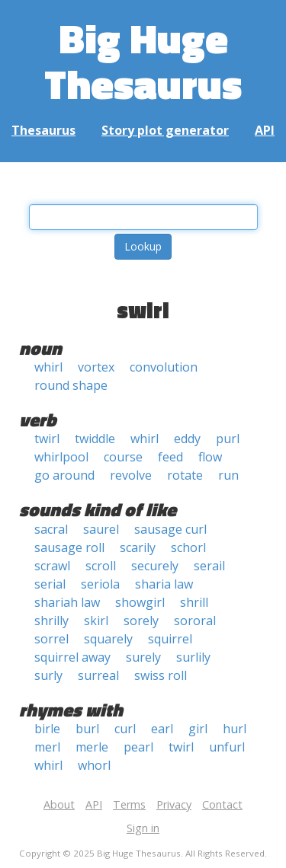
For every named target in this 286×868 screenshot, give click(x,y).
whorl (94, 765)
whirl (48, 367)
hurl (235, 729)
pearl (138, 747)
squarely (108, 639)
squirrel (170, 639)
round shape (71, 385)
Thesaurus (43, 130)
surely (143, 657)
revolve (131, 475)
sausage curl (170, 529)
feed (170, 457)
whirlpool (61, 457)
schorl (188, 547)
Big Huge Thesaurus (143, 61)
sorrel (51, 639)
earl (162, 729)
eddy (187, 439)
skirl (96, 621)
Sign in (143, 828)
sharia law (164, 584)
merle (92, 747)
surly (48, 675)
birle (47, 729)
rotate (185, 475)
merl (47, 747)
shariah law (67, 602)
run (228, 475)
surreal (98, 675)
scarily (138, 547)
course (123, 457)
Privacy (174, 804)
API (265, 130)
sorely (141, 621)
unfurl (227, 747)
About (59, 804)
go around (64, 475)
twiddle (95, 439)
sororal (195, 621)
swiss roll (161, 675)
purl (228, 439)
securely (155, 566)
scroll (101, 566)
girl (198, 729)
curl (125, 729)
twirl (47, 439)
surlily (193, 657)
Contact (222, 804)
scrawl (52, 566)
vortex (96, 367)
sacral (51, 529)
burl (87, 729)
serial (50, 584)
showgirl (140, 602)
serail (209, 566)
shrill (194, 602)
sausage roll (69, 547)
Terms (129, 804)
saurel (101, 529)
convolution (164, 367)
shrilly (51, 621)
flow (210, 457)
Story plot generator (165, 130)
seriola (100, 584)
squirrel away (72, 657)
